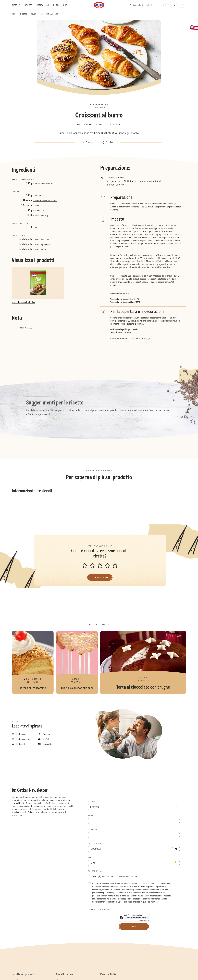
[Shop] (68, 5)
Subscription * (96, 871)
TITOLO (91, 802)
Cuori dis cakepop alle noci (77, 662)
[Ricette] (18, 5)
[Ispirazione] (45, 5)
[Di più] (58, 5)
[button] (99, 100)
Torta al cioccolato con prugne (143, 662)
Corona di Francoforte (33, 662)
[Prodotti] (30, 5)
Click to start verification (137, 918)
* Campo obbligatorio (100, 910)
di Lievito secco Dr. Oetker (45, 201)
